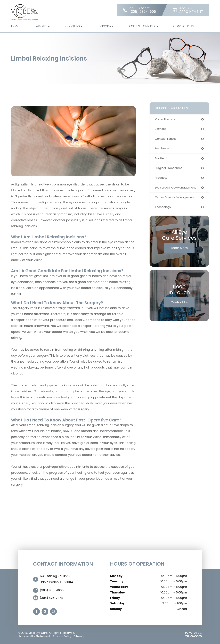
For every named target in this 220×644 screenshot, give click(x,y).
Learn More (179, 250)
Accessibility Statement (34, 636)
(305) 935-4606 (52, 590)
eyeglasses (163, 149)
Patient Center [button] (144, 26)
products (161, 179)
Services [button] (74, 26)
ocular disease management (177, 199)
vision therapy (166, 119)
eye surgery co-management (177, 189)
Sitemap (80, 636)
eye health (163, 159)
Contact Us (184, 26)
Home (16, 26)
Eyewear (106, 26)
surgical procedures (170, 169)
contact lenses (167, 139)
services (161, 129)
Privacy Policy (62, 636)
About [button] (43, 26)
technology (164, 209)
